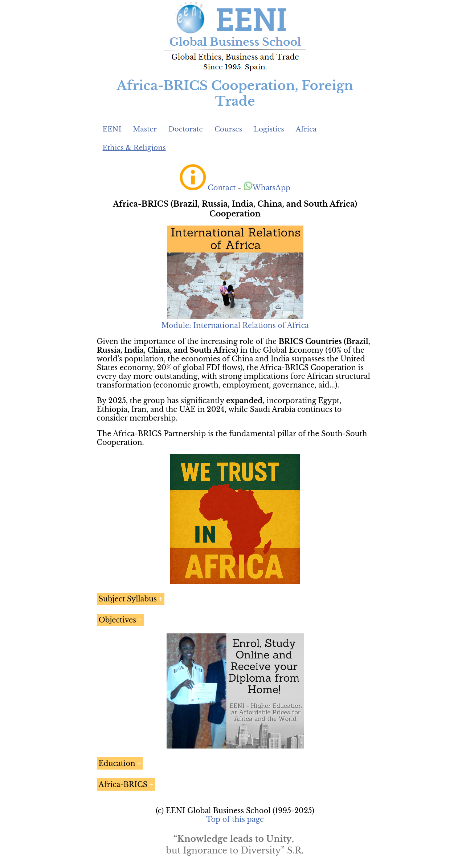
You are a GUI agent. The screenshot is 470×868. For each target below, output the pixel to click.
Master (145, 129)
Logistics (269, 129)
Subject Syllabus (128, 599)
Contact (222, 188)
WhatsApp (267, 188)
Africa (306, 129)
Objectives (117, 620)
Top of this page (235, 819)
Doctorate (186, 129)
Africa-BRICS (123, 784)
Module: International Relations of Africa (235, 325)
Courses (228, 129)
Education (117, 763)
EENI (112, 129)
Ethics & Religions (134, 148)
